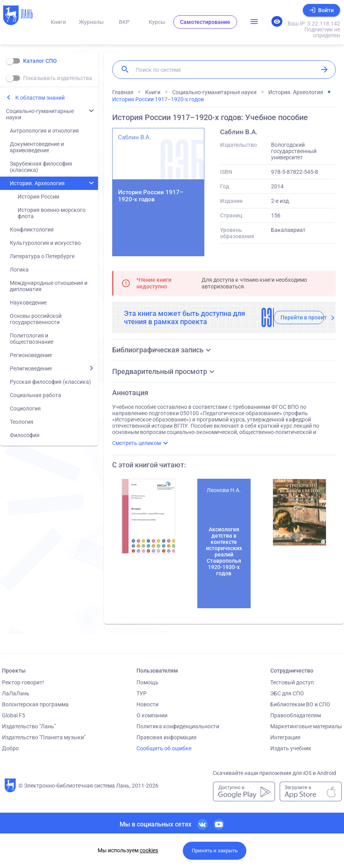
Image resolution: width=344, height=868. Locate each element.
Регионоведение (31, 355)
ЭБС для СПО (287, 693)
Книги (58, 22)
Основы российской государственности (36, 319)
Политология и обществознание (32, 339)
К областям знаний (40, 98)
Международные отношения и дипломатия (49, 286)
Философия (25, 435)
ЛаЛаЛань (16, 693)
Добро (10, 748)
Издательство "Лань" (29, 726)
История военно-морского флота (52, 213)
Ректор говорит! (23, 682)
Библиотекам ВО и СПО (300, 704)
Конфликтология (32, 230)
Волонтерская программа (35, 704)
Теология (22, 422)
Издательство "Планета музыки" (44, 737)
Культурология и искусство (45, 243)
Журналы (91, 22)
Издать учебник (291, 748)
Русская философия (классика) (50, 382)
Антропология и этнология (44, 131)
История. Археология (37, 183)
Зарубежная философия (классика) (41, 167)
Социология (25, 408)
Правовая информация (167, 737)
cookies (149, 850)
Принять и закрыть (215, 851)
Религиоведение (31, 368)
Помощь (147, 682)
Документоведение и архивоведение (37, 147)
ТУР (142, 693)
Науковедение (28, 303)
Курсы (157, 22)
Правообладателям (296, 715)
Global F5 (14, 715)
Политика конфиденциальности (178, 726)
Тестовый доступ (292, 682)
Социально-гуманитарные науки (40, 114)
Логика (19, 270)
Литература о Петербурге (42, 256)
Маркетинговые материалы (306, 726)
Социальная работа (35, 395)
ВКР (124, 22)
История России (38, 197)
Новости (147, 704)
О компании (152, 715)
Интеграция (285, 737)
